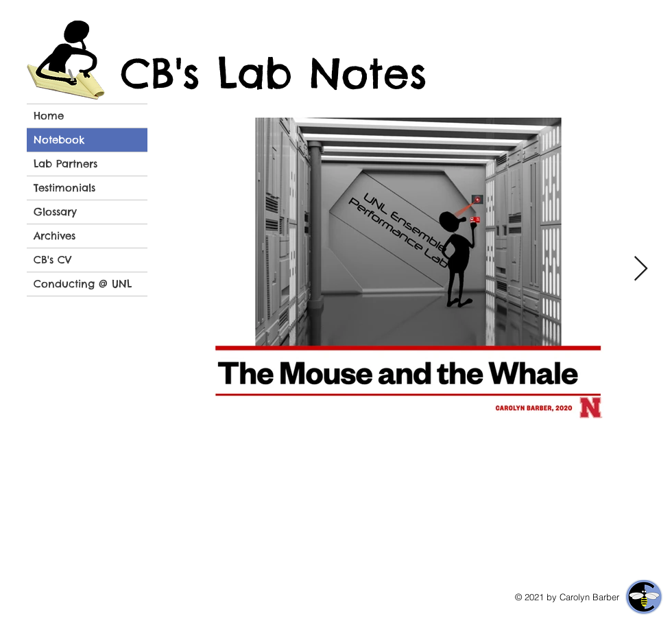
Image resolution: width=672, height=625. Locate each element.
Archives (55, 236)
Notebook (59, 140)
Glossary (55, 212)
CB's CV (52, 260)
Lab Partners (65, 164)
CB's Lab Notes (274, 73)
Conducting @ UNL (83, 284)
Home (49, 116)
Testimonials (64, 188)
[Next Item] (641, 269)
